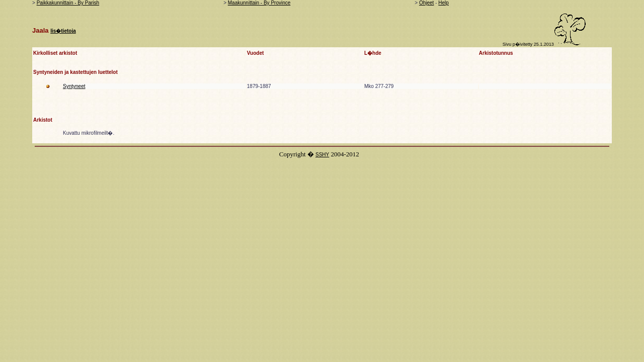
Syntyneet (74, 86)
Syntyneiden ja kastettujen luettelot (75, 72)
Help (444, 3)
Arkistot (43, 120)
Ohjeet (426, 3)
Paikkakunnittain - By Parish (68, 3)
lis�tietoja (63, 31)
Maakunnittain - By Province (259, 3)
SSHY (322, 155)
